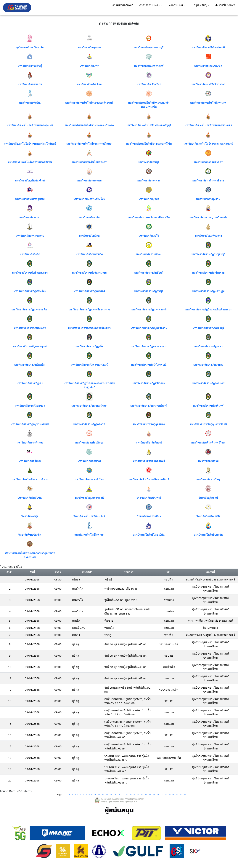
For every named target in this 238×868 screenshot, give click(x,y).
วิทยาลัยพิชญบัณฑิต (30, 535)
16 (119, 794)
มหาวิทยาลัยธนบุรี (149, 162)
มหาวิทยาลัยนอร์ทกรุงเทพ (30, 199)
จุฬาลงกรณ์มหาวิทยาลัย (30, 48)
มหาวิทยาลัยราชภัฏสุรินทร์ (208, 406)
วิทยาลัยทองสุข (30, 516)
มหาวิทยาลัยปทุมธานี (208, 199)
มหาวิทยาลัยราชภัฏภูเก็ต (89, 346)
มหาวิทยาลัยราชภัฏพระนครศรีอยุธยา (89, 328)
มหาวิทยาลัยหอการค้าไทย (89, 480)
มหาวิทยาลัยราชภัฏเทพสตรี (89, 291)
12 (103, 794)
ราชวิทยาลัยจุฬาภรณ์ (149, 498)
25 (154, 794)
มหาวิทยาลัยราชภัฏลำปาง (208, 365)
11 (99, 794)
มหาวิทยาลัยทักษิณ (30, 103)
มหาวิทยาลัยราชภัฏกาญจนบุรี (208, 254)
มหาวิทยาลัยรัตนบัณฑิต (89, 254)
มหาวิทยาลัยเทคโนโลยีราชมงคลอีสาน (30, 162)
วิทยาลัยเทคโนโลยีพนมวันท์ (89, 516)
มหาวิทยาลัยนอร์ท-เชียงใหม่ (89, 199)
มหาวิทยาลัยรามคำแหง (30, 443)
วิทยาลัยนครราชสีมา (149, 516)
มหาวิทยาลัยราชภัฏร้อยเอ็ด (30, 365)
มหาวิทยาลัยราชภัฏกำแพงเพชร (30, 273)
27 (162, 794)
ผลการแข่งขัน (178, 5)
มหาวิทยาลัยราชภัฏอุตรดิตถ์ (149, 424)
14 (111, 794)
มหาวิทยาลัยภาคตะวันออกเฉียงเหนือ (149, 217)
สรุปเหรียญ (202, 5)
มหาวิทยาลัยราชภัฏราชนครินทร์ (89, 365)
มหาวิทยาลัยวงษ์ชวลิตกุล (89, 443)
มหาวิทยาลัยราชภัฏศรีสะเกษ (149, 383)
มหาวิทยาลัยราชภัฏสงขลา (30, 406)
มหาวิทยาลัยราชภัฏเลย (30, 383)
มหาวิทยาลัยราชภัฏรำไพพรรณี (149, 365)
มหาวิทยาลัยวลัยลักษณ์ (149, 443)
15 (115, 794)
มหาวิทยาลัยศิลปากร (89, 461)
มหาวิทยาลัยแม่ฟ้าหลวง (208, 236)
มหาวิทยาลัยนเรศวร (149, 181)
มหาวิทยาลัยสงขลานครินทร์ (149, 461)
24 (150, 794)
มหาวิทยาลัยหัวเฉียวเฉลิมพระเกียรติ (149, 480)
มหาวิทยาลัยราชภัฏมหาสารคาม (149, 346)
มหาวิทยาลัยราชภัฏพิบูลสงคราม (149, 328)
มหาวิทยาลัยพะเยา (30, 217)
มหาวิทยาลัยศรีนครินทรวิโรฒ (208, 443)
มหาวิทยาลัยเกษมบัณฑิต (208, 66)
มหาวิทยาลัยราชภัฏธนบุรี (149, 291)
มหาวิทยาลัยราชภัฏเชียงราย (208, 273)
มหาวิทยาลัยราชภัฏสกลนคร (208, 383)
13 (107, 794)
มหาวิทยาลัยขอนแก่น (30, 84)
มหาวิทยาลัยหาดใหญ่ (208, 480)
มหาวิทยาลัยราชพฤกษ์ (149, 254)
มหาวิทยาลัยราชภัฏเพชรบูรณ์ (30, 346)
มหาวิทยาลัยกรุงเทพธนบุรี (149, 48)
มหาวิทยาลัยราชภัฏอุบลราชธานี (208, 424)
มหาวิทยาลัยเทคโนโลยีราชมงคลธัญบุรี (149, 125)
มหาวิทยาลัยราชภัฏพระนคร (30, 328)
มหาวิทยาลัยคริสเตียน (89, 84)
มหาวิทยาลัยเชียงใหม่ (149, 84)
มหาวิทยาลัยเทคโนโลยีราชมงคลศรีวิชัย (149, 144)
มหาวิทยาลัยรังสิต (30, 254)
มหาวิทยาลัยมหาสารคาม (30, 236)
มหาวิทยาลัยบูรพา (149, 199)
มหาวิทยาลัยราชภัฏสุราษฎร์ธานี (149, 406)
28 (166, 794)
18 (127, 794)
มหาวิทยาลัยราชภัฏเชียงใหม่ (30, 291)
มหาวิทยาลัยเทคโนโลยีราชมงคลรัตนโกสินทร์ (30, 144)
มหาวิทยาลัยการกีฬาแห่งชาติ (208, 48)
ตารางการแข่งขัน (151, 5)
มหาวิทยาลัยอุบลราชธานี (89, 498)
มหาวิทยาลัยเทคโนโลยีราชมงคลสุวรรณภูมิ (208, 144)
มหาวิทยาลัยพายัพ (89, 217)
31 (177, 794)
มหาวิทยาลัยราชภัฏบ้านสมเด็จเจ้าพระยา (208, 310)
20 (135, 794)
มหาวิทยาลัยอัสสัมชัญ (30, 498)
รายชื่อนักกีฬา (225, 5)
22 (142, 794)
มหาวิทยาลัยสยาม (208, 461)
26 (158, 794)
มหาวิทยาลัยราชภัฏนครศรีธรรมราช (89, 310)
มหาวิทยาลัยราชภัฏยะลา (208, 346)
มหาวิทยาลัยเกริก (89, 66)
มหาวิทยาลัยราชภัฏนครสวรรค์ (149, 310)
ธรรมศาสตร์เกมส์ (123, 5)
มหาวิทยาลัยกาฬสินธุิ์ (30, 66)
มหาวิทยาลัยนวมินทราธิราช (208, 181)
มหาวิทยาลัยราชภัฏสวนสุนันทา (89, 406)
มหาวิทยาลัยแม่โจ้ (149, 236)
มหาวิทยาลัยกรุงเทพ (89, 48)
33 (185, 794)
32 (181, 794)
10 (95, 794)
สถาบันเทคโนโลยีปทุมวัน (208, 535)
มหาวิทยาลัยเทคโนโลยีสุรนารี (89, 162)
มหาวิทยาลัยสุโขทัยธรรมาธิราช (30, 480)
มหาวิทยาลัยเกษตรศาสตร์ (149, 66)
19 (131, 794)
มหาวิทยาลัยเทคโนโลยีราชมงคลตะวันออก (89, 125)
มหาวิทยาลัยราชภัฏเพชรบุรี (208, 328)
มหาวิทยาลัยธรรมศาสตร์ (208, 162)
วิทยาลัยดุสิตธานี (208, 498)
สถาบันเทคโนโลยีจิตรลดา (89, 535)
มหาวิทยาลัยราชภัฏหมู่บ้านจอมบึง (30, 424)
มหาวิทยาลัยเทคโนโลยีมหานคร (208, 103)
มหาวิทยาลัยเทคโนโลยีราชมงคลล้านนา (89, 144)
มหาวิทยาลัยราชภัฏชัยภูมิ (149, 273)
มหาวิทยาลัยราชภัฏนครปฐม (208, 291)
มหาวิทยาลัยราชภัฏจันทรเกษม (89, 273)
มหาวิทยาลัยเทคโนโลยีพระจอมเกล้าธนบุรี (89, 103)
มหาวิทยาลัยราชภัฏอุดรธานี (89, 424)
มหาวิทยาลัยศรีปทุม (30, 461)
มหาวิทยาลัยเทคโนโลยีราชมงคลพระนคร (208, 125)
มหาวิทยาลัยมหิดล (89, 236)
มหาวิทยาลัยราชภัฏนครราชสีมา (30, 310)
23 (146, 794)
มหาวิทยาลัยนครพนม (89, 181)
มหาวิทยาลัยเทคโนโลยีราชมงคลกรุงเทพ (30, 125)
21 (138, 794)
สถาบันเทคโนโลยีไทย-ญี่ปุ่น (149, 535)
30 (174, 794)
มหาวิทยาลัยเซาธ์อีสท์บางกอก (208, 84)
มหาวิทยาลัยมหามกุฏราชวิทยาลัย (208, 217)
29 (170, 794)
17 (123, 794)
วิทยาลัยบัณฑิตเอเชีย (208, 516)
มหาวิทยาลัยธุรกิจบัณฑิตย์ (30, 181)
